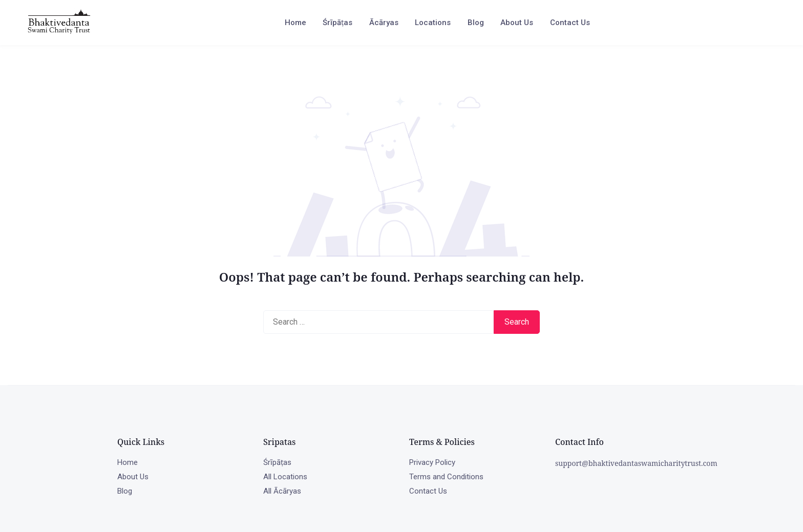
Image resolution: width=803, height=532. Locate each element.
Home (295, 23)
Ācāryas (384, 23)
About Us (517, 23)
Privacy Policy (432, 462)
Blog (476, 23)
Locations (433, 23)
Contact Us (570, 23)
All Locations (285, 477)
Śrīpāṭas (337, 23)
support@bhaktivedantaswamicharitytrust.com (636, 463)
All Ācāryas (282, 491)
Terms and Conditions (446, 477)
